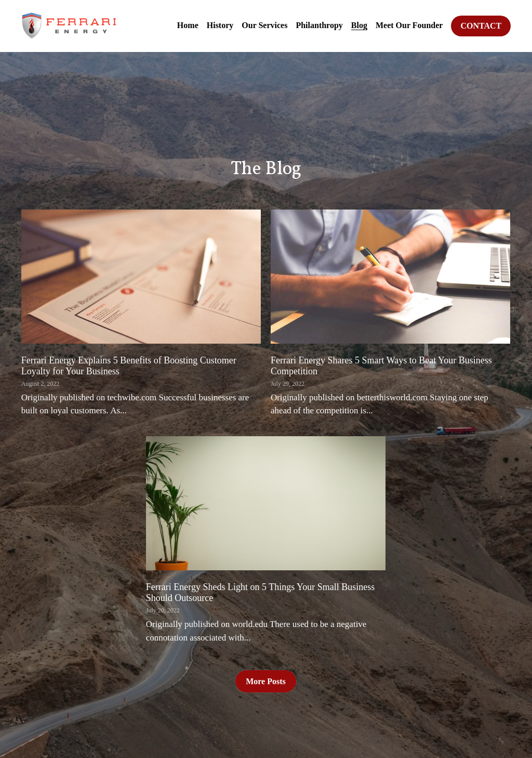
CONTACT (481, 26)
